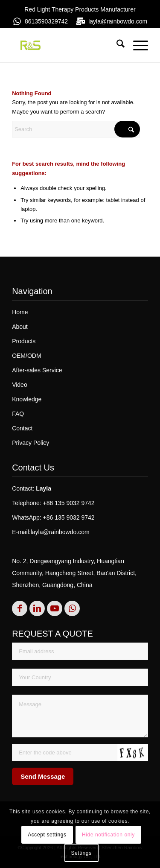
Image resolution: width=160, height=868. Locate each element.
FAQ (18, 414)
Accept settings (47, 835)
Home (20, 312)
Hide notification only (108, 835)
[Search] (116, 45)
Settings (81, 853)
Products (24, 341)
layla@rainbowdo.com (118, 21)
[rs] (66, 45)
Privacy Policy (31, 443)
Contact (22, 428)
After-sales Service (37, 370)
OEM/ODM (26, 356)
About (20, 327)
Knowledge (27, 399)
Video (20, 385)
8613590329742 (46, 21)
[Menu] (136, 45)
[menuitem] (116, 45)
